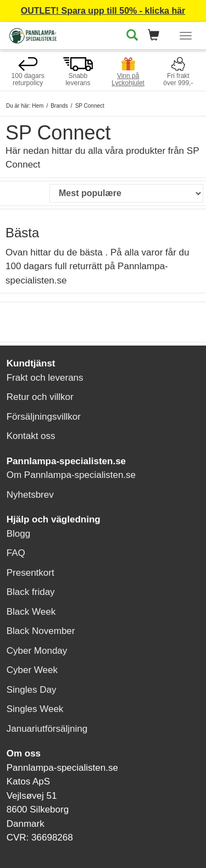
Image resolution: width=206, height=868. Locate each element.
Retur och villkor (40, 397)
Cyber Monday (37, 651)
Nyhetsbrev (30, 495)
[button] (157, 36)
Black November (41, 631)
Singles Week (35, 709)
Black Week (31, 612)
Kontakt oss (31, 436)
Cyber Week (32, 670)
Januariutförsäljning (47, 729)
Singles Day (32, 690)
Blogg (18, 534)
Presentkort (30, 573)
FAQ (16, 553)
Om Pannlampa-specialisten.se (71, 475)
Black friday (31, 592)
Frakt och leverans (45, 378)
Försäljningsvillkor (44, 417)
